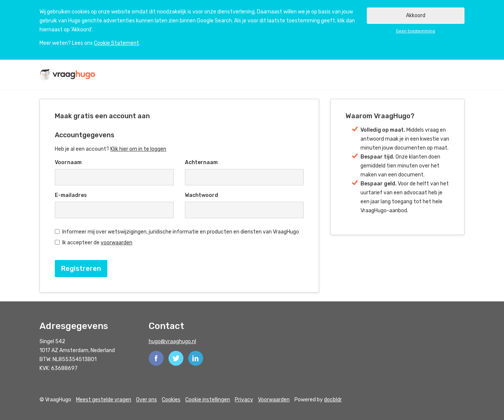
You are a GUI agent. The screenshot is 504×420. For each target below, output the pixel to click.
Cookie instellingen (208, 400)
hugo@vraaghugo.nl (172, 341)
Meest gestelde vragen (104, 400)
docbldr (333, 400)
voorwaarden (116, 243)
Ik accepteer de (94, 243)
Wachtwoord (201, 195)
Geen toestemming (415, 31)
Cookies (171, 400)
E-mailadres (71, 195)
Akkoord (416, 15)
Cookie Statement (116, 43)
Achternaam (201, 162)
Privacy (244, 400)
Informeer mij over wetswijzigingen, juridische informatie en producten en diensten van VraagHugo (177, 232)
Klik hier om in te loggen (138, 149)
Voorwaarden (274, 400)
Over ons (147, 400)
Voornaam (68, 162)
